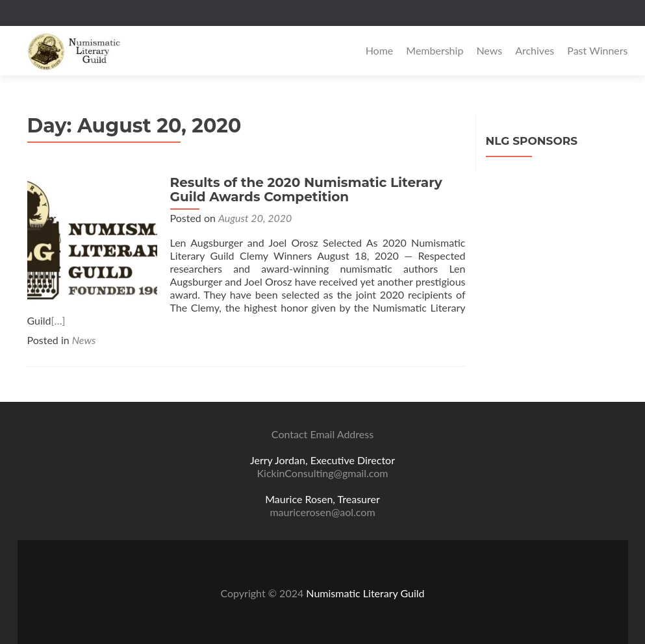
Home (380, 50)
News (489, 50)
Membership (435, 50)
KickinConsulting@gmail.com (323, 473)
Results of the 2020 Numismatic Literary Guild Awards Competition (306, 190)
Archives (535, 50)
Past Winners (597, 50)
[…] (58, 320)
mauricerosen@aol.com (322, 512)
